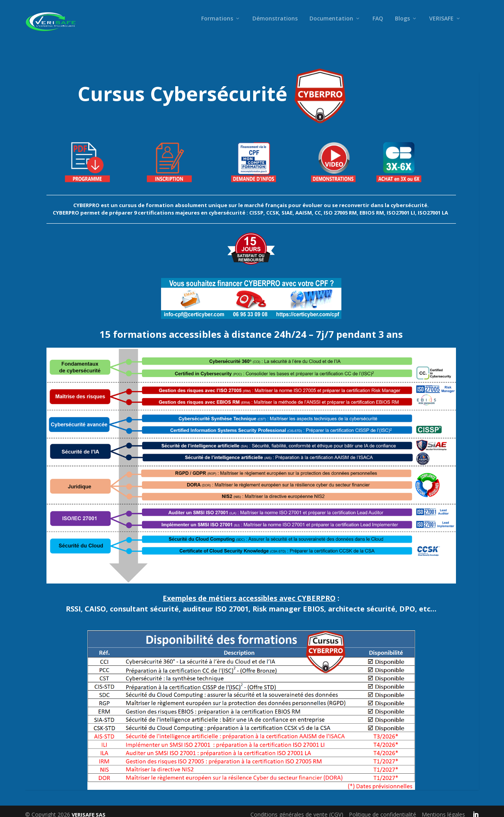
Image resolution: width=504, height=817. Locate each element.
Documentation (331, 25)
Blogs (402, 25)
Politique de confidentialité (383, 808)
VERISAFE (441, 25)
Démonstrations (275, 25)
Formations (217, 25)
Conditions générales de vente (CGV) (297, 808)
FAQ (378, 25)
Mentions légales (443, 808)
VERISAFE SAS (89, 808)
